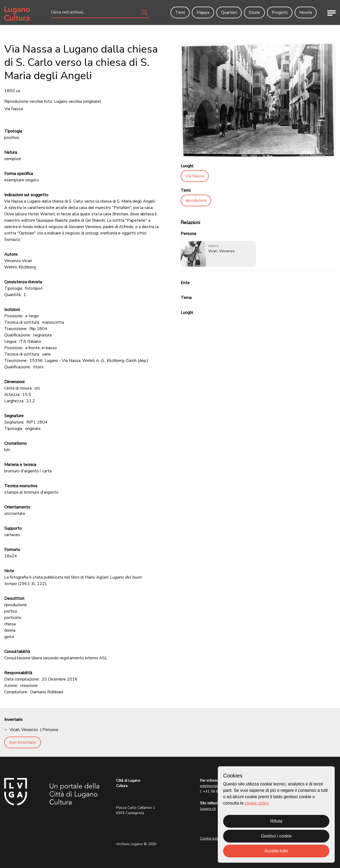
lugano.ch (208, 809)
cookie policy (257, 803)
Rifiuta (276, 821)
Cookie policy (211, 838)
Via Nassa (195, 176)
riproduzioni (196, 200)
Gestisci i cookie (276, 836)
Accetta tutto (276, 851)
